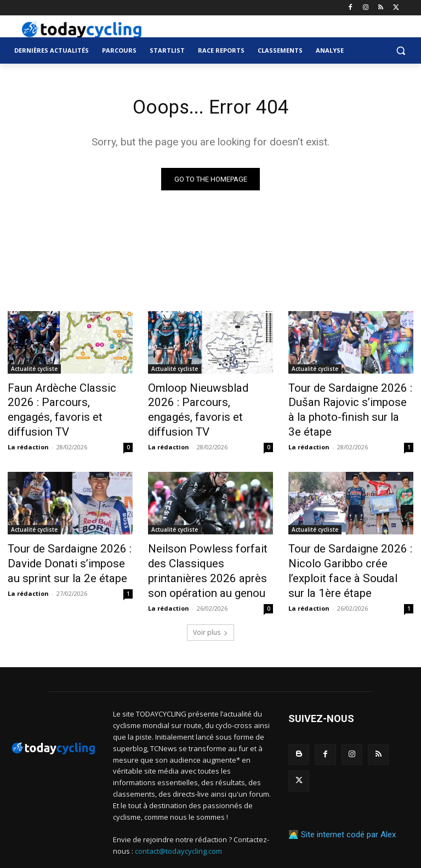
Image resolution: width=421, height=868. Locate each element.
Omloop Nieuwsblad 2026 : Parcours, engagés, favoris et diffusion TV (208, 401)
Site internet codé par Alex (348, 775)
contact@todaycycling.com (178, 820)
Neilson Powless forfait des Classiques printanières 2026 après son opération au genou (209, 539)
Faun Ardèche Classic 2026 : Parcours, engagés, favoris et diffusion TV (68, 401)
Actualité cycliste (34, 371)
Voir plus (210, 602)
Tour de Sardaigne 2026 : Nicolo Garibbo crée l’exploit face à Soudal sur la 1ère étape (346, 545)
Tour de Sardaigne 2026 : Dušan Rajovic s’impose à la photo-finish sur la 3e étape (345, 401)
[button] (400, 51)
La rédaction (28, 427)
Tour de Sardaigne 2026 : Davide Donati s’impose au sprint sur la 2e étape (62, 539)
